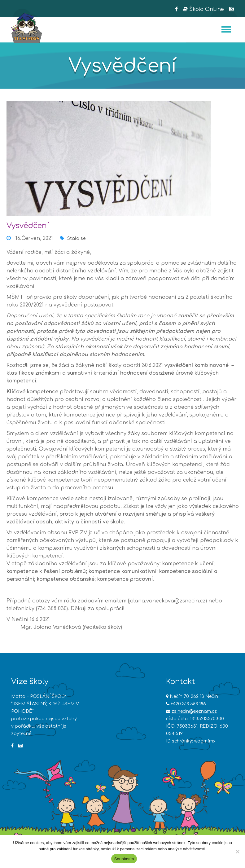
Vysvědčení (28, 226)
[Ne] (237, 852)
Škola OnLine (203, 9)
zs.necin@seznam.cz (194, 711)
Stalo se (76, 238)
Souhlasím (124, 859)
